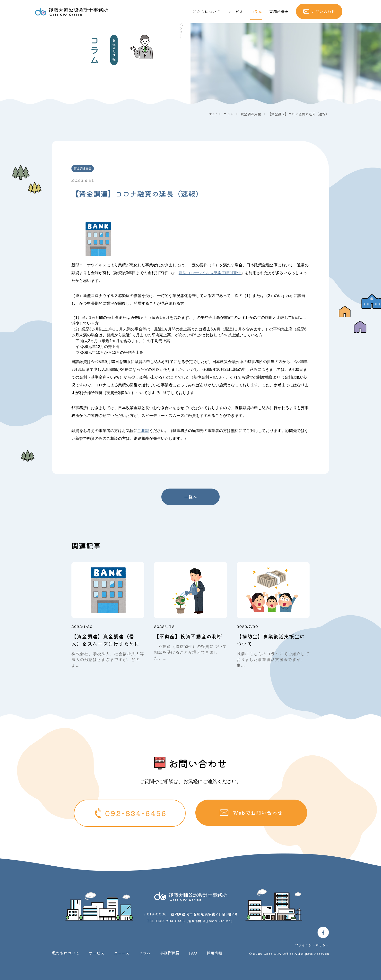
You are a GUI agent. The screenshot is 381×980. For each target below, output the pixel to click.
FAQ (193, 953)
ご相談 (143, 431)
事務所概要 (279, 11)
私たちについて (207, 11)
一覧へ (190, 497)
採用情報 (214, 953)
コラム (256, 11)
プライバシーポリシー (312, 945)
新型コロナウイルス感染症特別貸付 (210, 273)
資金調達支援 (251, 114)
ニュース (121, 953)
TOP (213, 114)
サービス (235, 11)
